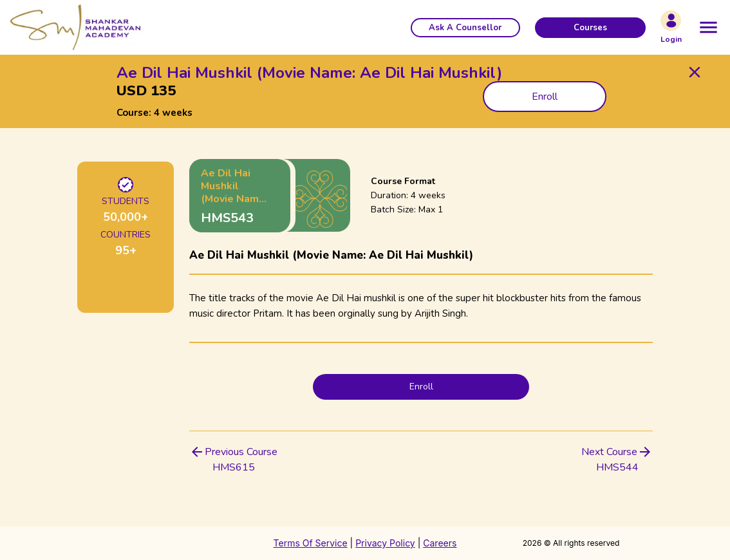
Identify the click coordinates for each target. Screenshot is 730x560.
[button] (465, 28)
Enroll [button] (545, 97)
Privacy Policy (385, 543)
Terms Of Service (311, 543)
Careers (440, 543)
